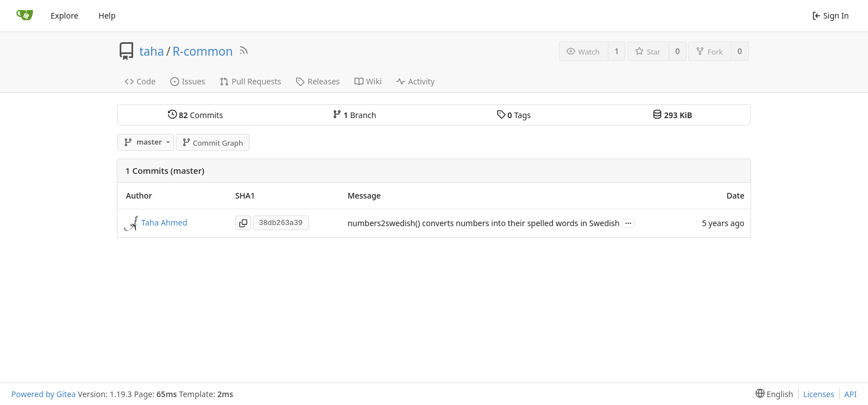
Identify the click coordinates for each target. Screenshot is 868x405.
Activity (415, 81)
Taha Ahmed (165, 222)
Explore (64, 15)
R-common (203, 51)
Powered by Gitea (44, 394)
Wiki (368, 81)
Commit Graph (213, 143)
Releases (317, 81)
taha (152, 51)
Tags (514, 115)
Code (140, 81)
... (629, 222)
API (851, 394)
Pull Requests (250, 81)
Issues (188, 81)
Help (107, 15)
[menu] (772, 394)
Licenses (819, 394)
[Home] (25, 16)
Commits (196, 115)
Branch (355, 115)
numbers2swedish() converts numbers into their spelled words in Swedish (484, 223)
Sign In (831, 15)
